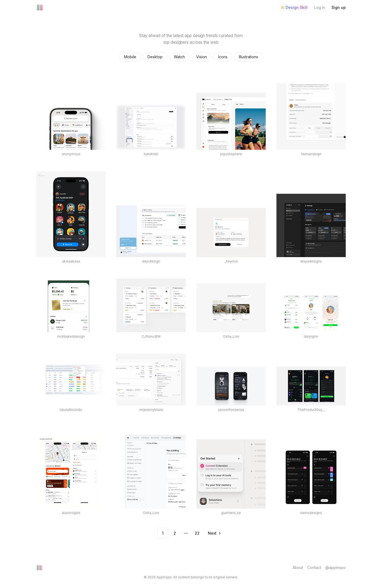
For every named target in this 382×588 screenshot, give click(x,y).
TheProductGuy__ (311, 410)
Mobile (130, 57)
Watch (179, 57)
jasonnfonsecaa (231, 410)
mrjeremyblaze (151, 410)
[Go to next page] (214, 533)
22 (197, 533)
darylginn (311, 336)
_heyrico (231, 261)
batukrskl (151, 154)
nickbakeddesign (71, 336)
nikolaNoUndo (71, 410)
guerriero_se (231, 513)
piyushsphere (231, 154)
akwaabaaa (71, 261)
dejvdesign (151, 261)
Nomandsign (311, 154)
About (298, 567)
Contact (314, 567)
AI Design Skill (294, 7)
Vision (201, 57)
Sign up (339, 7)
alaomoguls (71, 513)
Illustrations (248, 57)
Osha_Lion (231, 336)
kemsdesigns (311, 513)
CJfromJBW (151, 336)
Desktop (155, 57)
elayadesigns (311, 261)
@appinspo (336, 567)
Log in (320, 7)
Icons (223, 57)
